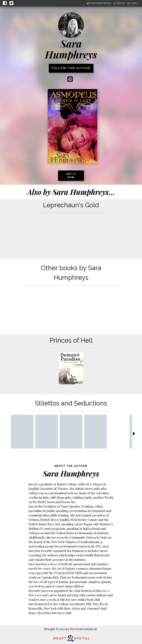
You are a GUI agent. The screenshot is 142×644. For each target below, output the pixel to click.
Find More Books (99, 3)
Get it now (71, 176)
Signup (119, 3)
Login (132, 3)
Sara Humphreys (71, 49)
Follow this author (71, 68)
